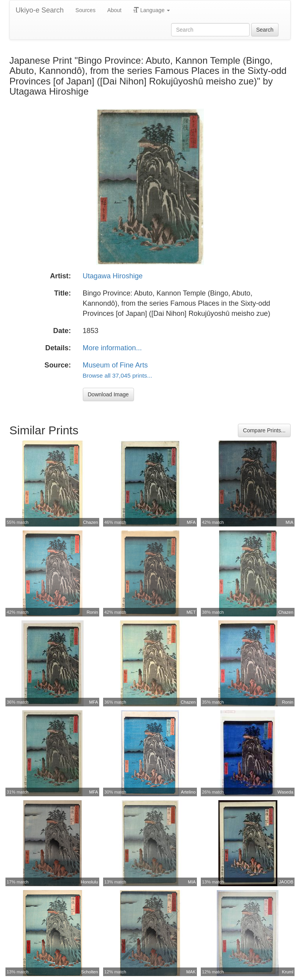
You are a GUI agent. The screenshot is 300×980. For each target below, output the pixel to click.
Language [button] (152, 10)
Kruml (288, 972)
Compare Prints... (264, 430)
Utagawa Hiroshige (113, 276)
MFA (191, 522)
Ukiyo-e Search (40, 10)
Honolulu (89, 882)
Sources (85, 10)
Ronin (92, 612)
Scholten (89, 972)
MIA (289, 522)
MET (191, 612)
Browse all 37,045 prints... (118, 375)
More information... (112, 348)
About (114, 10)
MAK (191, 972)
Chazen (90, 522)
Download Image (108, 394)
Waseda (285, 792)
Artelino (188, 792)
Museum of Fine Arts (115, 365)
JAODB (286, 882)
